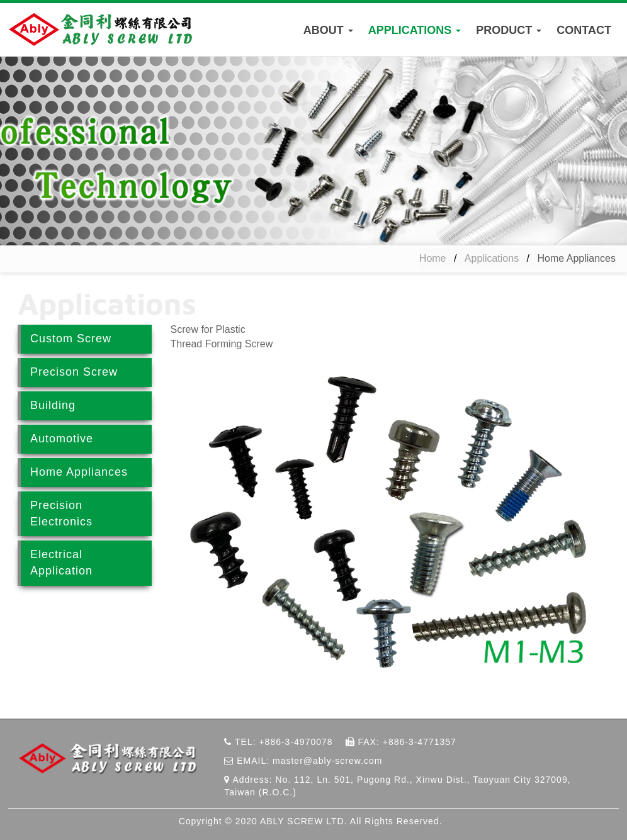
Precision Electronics (61, 513)
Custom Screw (71, 339)
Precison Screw (74, 372)
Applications (492, 258)
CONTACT (584, 30)
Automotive (62, 439)
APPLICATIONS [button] (415, 30)
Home (433, 258)
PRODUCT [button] (509, 30)
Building (53, 405)
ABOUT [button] (328, 30)
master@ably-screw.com (327, 761)
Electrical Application (61, 563)
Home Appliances (79, 472)
